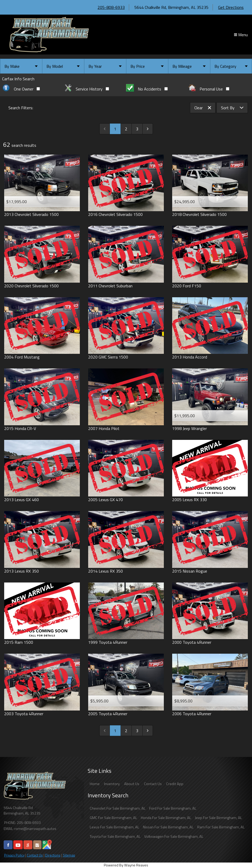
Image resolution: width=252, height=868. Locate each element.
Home (95, 784)
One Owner (21, 89)
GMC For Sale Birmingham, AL (113, 818)
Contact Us (35, 855)
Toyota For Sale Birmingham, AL (115, 836)
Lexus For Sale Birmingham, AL (115, 827)
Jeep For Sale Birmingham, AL (218, 818)
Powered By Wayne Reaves (126, 865)
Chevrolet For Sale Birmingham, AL (118, 808)
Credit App (175, 784)
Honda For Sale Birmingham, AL (166, 818)
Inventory (112, 784)
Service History (87, 89)
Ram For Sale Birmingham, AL (221, 827)
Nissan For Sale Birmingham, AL (168, 827)
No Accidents (147, 89)
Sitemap (69, 855)
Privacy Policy (14, 855)
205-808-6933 (111, 7)
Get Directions (231, 7)
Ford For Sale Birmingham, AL (173, 808)
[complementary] (236, 852)
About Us (132, 784)
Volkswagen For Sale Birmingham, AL (174, 836)
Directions (53, 855)
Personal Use (209, 89)
